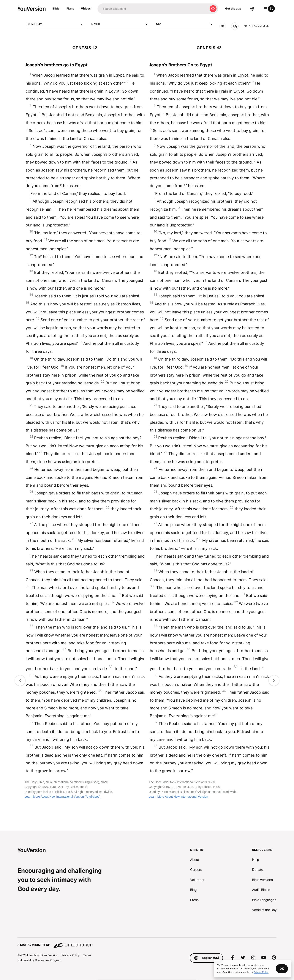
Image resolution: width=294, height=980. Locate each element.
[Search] (153, 9)
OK (282, 969)
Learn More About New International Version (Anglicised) (63, 797)
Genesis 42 (55, 24)
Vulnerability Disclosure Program (39, 960)
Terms (87, 955)
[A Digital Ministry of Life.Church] (147, 943)
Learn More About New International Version (178, 797)
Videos (86, 8)
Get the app (233, 8)
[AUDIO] (223, 26)
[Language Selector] (252, 9)
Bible (56, 8)
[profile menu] (268, 9)
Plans (70, 8)
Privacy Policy (71, 955)
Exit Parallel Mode (256, 26)
